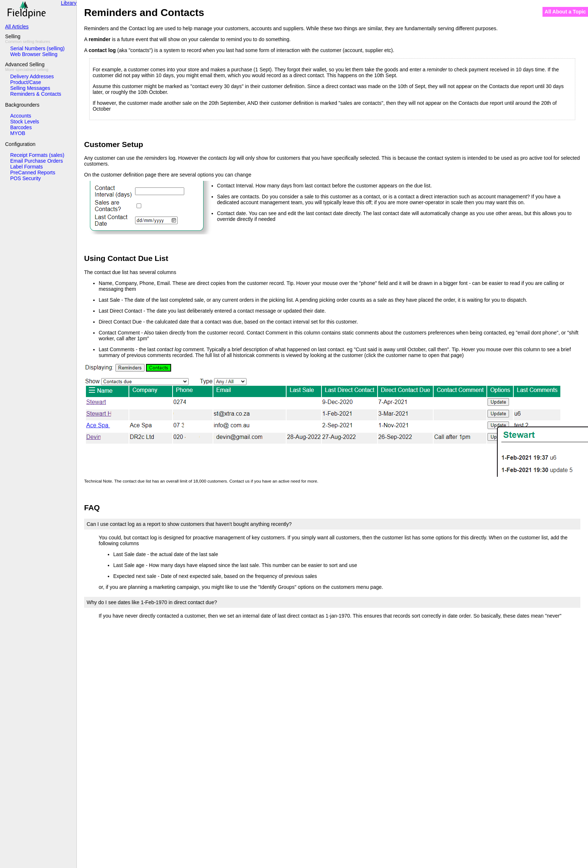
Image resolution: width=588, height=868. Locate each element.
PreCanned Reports (33, 173)
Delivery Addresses (32, 76)
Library (69, 3)
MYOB (18, 133)
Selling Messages (30, 88)
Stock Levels (25, 122)
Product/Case (26, 82)
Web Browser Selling (34, 54)
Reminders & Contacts (36, 94)
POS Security (25, 178)
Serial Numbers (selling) (37, 48)
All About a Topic (565, 12)
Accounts (21, 116)
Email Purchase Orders (37, 161)
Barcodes (21, 127)
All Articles (17, 27)
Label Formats (26, 167)
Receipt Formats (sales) (37, 155)
